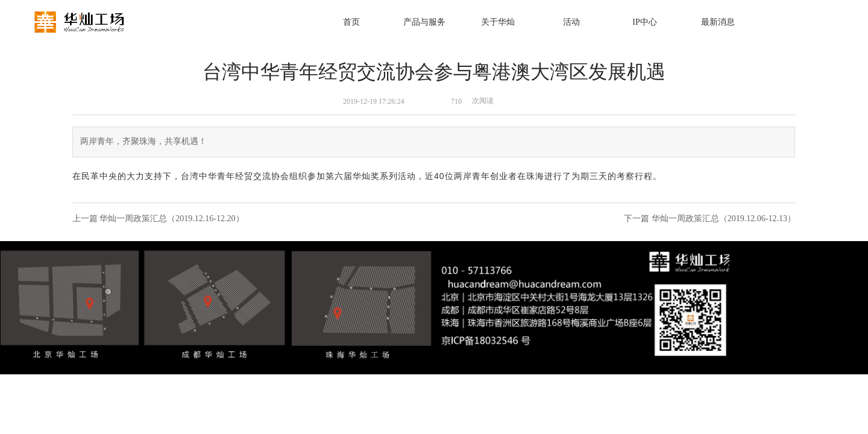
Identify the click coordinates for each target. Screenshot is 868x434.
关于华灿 (498, 22)
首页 (351, 22)
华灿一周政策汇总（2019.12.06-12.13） (724, 219)
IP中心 (644, 22)
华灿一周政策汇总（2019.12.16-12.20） (171, 219)
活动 (571, 22)
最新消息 (718, 22)
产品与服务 (424, 22)
